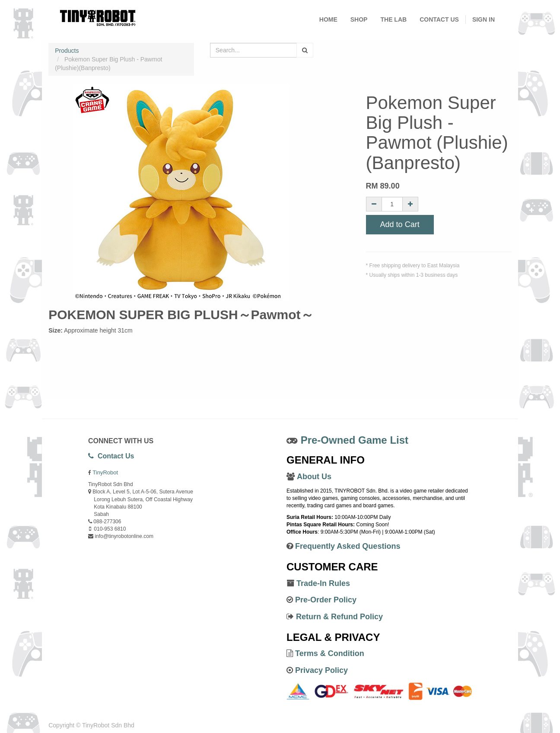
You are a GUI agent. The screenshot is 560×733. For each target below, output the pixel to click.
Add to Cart (400, 224)
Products (67, 51)
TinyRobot (105, 472)
